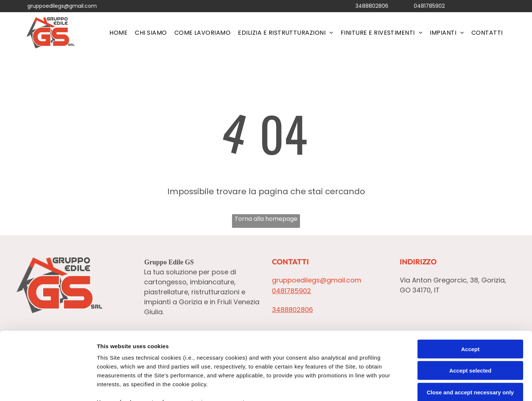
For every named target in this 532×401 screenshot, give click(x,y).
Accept (470, 287)
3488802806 (372, 6)
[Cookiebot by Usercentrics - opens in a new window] (48, 387)
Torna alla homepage (266, 219)
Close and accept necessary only (470, 330)
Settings (376, 386)
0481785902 (429, 6)
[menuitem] (118, 33)
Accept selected (470, 309)
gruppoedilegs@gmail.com (62, 6)
